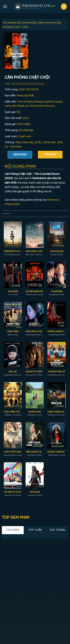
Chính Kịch (49, 142)
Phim (19, 142)
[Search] (64, 6)
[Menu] (5, 7)
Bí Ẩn (38, 142)
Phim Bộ (28, 142)
